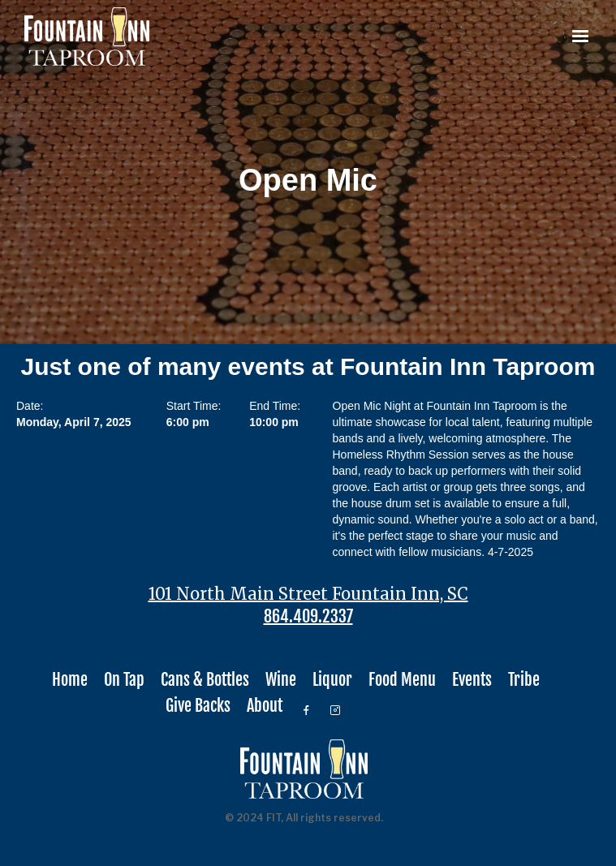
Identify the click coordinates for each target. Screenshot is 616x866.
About (265, 706)
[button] (580, 37)
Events (472, 680)
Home (70, 680)
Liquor (332, 680)
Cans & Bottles (205, 680)
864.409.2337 (308, 617)
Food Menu (402, 680)
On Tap (124, 680)
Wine (281, 680)
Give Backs (198, 706)
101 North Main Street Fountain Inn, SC (308, 594)
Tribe (524, 680)
